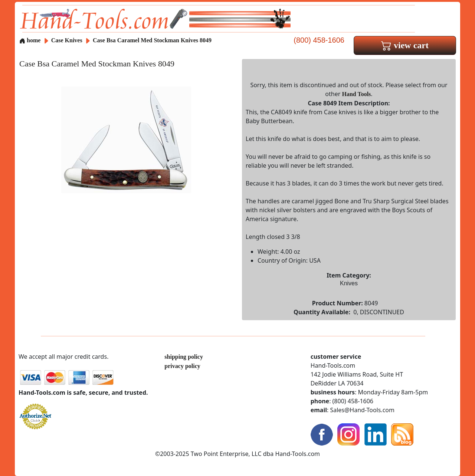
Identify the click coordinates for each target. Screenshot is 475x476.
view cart (405, 45)
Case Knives (67, 40)
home (30, 40)
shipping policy (184, 357)
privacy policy (182, 366)
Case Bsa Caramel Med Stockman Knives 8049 (152, 40)
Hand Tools (357, 94)
